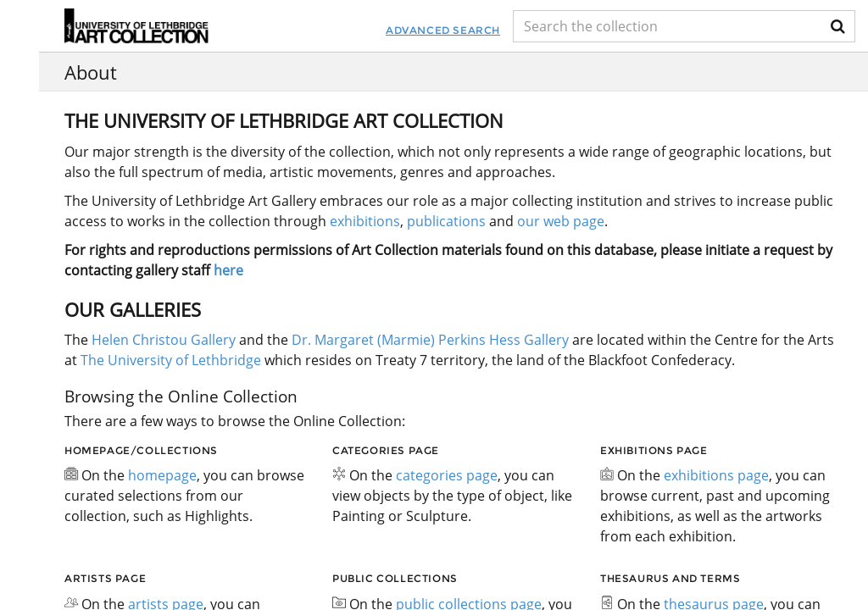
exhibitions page (716, 475)
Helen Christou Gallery (164, 340)
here (228, 270)
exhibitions (365, 221)
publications (446, 221)
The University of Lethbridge (169, 360)
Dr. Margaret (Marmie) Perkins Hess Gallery (430, 340)
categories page (447, 475)
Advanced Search (396, 30)
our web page (561, 221)
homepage (162, 475)
